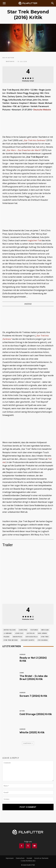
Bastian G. (10, 61)
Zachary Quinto (28, 640)
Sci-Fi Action (8, 58)
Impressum (10, 858)
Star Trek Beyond (11, 640)
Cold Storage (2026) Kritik (36, 714)
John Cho (19, 633)
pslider (6, 637)
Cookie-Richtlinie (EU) (28, 861)
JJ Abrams (8, 633)
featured (34, 630)
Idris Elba (45, 630)
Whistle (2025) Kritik (32, 732)
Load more (28, 743)
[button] (4, 3)
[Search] (53, 3)
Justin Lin (31, 633)
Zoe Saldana (43, 640)
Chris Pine (23, 630)
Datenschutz (20, 858)
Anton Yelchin (10, 630)
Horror (22, 655)
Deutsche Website (42, 110)
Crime (22, 673)
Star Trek (45, 637)
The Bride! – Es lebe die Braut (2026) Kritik (34, 677)
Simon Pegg (17, 637)
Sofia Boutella (32, 637)
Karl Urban (42, 633)
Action (22, 711)
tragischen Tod (34, 240)
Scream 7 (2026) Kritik (33, 696)
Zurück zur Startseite (41, 858)
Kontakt (29, 858)
